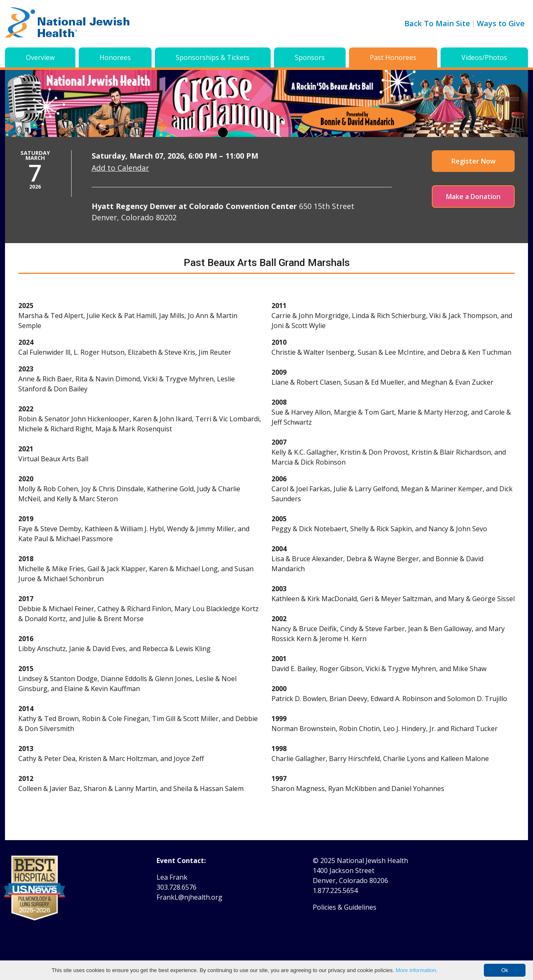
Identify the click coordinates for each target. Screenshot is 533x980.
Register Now (473, 161)
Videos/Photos (484, 57)
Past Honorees (393, 57)
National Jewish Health (372, 861)
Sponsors (310, 57)
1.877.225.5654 (335, 890)
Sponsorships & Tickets (213, 57)
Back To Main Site (437, 23)
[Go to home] (67, 24)
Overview (40, 57)
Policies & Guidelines (345, 907)
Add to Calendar (120, 168)
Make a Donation (473, 196)
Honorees (115, 57)
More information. (417, 970)
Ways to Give (501, 23)
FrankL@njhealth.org (189, 897)
